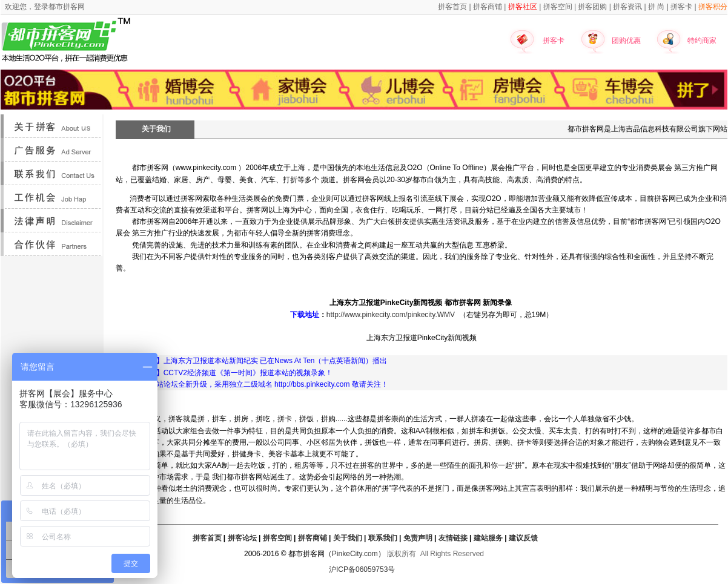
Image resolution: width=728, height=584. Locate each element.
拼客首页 (207, 538)
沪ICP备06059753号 (362, 569)
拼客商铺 (313, 538)
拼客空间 (277, 538)
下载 (297, 315)
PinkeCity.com (355, 554)
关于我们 (348, 538)
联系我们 (383, 538)
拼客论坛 (242, 538)
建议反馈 (523, 538)
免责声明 (418, 538)
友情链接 (453, 538)
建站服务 (488, 538)
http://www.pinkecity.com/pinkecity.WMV (391, 315)
